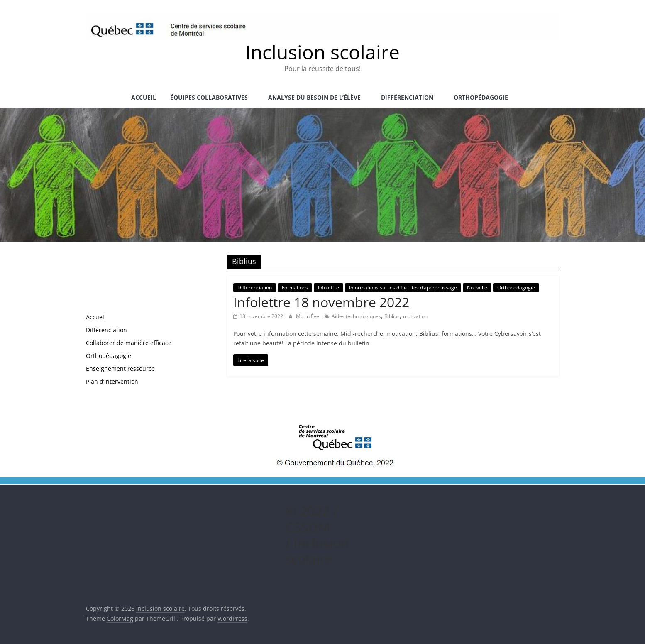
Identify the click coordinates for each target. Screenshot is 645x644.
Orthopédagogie (481, 97)
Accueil (144, 97)
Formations (295, 288)
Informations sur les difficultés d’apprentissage (403, 288)
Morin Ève (308, 316)
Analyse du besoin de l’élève (314, 97)
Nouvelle (477, 288)
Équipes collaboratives (209, 97)
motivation (415, 316)
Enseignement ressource (120, 369)
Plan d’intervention (112, 381)
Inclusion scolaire (322, 52)
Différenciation (407, 97)
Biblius (392, 316)
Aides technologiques (356, 316)
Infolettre (329, 288)
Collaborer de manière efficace (129, 343)
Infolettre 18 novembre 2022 (321, 302)
